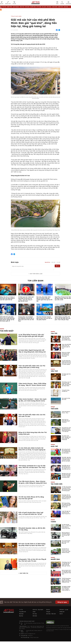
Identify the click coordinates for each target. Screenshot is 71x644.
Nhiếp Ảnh (33, 7)
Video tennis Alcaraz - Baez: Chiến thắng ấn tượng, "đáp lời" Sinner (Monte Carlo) (32, 384)
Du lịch (44, 7)
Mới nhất (53, 262)
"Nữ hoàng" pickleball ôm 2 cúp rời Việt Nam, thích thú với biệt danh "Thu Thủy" (32, 467)
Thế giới (27, 7)
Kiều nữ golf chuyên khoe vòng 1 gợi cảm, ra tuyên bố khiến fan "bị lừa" (31, 513)
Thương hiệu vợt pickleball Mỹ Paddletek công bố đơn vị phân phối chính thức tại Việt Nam (26, 319)
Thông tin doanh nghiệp (16, 16)
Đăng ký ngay (62, 602)
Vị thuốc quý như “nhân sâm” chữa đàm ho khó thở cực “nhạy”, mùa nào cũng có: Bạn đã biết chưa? (26, 299)
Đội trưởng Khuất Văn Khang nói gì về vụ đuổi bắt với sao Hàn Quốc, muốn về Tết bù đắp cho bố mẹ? (66, 452)
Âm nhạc (49, 7)
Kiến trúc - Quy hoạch (13, 7)
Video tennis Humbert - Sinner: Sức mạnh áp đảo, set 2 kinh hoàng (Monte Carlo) (32, 400)
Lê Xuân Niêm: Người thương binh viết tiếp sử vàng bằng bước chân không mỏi (32, 351)
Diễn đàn (35, 616)
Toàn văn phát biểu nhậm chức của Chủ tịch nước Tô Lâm (66, 346)
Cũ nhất (58, 262)
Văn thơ (22, 7)
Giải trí (54, 446)
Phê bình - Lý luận (64, 610)
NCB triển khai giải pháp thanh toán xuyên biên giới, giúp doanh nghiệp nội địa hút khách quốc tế (7, 319)
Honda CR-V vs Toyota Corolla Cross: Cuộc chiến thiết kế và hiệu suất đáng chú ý (66, 551)
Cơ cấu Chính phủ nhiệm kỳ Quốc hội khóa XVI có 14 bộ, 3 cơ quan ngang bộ (32, 449)
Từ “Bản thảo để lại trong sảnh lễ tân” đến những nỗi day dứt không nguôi (66, 489)
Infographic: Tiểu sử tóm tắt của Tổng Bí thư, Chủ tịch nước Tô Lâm (32, 560)
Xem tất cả (47, 262)
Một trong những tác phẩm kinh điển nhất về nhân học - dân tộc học (66, 505)
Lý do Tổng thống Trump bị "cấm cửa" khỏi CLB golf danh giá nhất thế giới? (31, 335)
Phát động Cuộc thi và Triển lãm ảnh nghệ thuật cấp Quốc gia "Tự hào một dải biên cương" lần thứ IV (66, 565)
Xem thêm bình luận (36, 274)
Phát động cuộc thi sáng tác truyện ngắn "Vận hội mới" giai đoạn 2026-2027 (66, 384)
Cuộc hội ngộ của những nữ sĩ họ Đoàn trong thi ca (66, 512)
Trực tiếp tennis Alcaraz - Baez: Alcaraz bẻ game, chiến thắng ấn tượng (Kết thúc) (33, 482)
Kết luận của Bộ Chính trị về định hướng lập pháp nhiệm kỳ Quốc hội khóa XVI (32, 545)
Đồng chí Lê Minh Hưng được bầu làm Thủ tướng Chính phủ (66, 354)
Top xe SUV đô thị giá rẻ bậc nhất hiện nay (66, 542)
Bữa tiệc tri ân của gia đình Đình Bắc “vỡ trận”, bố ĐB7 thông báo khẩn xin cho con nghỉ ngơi (66, 477)
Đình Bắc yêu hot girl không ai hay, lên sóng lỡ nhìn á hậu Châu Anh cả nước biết (66, 468)
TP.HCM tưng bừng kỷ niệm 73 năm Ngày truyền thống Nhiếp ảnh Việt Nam (66, 581)
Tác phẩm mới (57, 484)
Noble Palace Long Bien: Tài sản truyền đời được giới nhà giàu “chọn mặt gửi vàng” (63, 318)
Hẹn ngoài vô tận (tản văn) (66, 399)
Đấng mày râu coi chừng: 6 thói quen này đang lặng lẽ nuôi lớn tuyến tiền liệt (7, 298)
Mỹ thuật (39, 7)
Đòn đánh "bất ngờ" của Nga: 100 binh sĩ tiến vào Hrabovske (66, 438)
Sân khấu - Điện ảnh (58, 7)
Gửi (57, 266)
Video (53, 522)
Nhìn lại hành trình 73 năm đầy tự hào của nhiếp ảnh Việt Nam (66, 572)
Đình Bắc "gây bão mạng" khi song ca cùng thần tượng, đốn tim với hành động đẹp (66, 460)
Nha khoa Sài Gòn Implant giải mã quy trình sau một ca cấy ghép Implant (44, 318)
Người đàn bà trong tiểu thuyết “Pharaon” (66, 421)
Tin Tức (4, 7)
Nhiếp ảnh (55, 559)
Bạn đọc (66, 7)
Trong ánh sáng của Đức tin (66, 391)
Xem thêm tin (24, 573)
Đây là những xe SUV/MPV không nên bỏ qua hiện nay (66, 534)
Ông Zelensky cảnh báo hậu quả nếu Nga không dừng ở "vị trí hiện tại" (66, 430)
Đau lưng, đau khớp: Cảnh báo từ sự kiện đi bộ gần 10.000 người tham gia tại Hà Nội (44, 299)
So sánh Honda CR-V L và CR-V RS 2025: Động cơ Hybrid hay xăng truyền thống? (66, 527)
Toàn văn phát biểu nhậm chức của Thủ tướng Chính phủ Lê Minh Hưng (32, 367)
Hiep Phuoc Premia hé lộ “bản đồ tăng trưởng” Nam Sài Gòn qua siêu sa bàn (63, 298)
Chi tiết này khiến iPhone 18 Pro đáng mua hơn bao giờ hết (31, 498)
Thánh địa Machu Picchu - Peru (66, 412)
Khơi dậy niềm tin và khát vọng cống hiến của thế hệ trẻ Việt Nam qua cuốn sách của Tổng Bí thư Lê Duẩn (66, 498)
